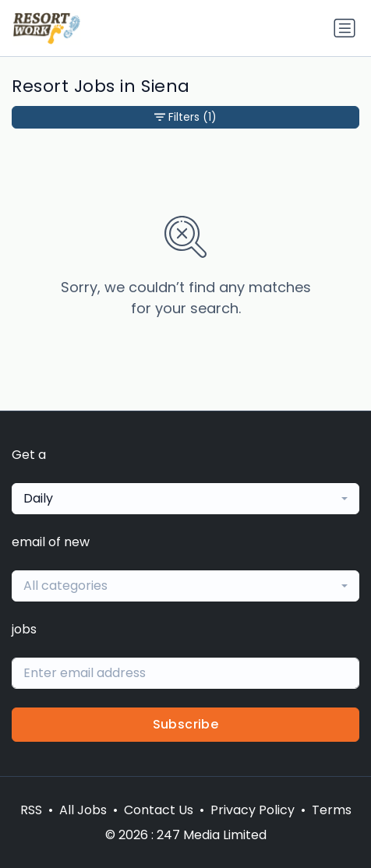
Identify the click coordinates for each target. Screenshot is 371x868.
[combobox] (185, 499)
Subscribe (186, 724)
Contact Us (159, 810)
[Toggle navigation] (344, 28)
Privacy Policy (253, 810)
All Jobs (83, 810)
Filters (185, 117)
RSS (31, 810)
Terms (332, 810)
